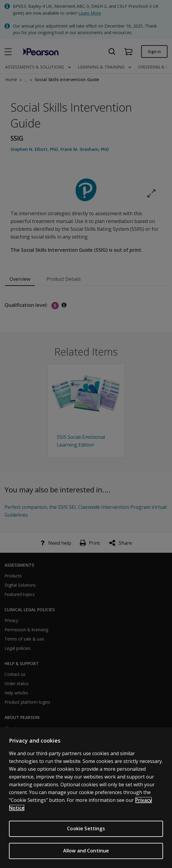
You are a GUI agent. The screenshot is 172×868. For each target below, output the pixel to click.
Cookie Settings (86, 829)
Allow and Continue (86, 851)
